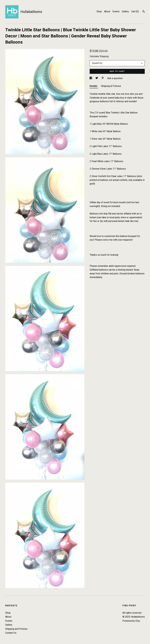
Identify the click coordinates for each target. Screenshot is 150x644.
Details (94, 86)
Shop (99, 11)
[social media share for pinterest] (103, 78)
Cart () (135, 11)
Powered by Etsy (131, 621)
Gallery (125, 11)
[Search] (144, 12)
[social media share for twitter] (97, 78)
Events (116, 11)
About (107, 11)
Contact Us (11, 633)
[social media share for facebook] (91, 78)
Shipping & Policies (111, 86)
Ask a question (115, 78)
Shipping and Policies (16, 629)
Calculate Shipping (99, 56)
